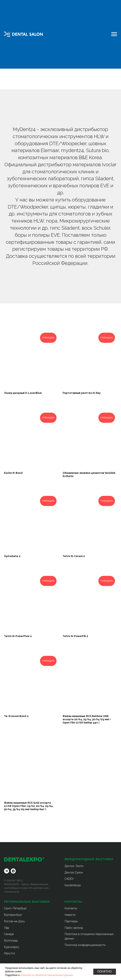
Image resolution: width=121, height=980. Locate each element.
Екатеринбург (13, 915)
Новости (70, 915)
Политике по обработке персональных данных (46, 975)
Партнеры (71, 921)
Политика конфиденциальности (85, 945)
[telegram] (7, 871)
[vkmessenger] (13, 871)
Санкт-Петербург (15, 908)
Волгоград (11, 941)
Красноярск (12, 947)
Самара (9, 934)
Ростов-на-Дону (15, 921)
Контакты (71, 908)
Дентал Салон (74, 872)
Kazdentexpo (73, 885)
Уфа (7, 928)
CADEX (69, 879)
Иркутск (9, 953)
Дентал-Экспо (74, 866)
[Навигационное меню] (114, 34)
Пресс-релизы (74, 928)
